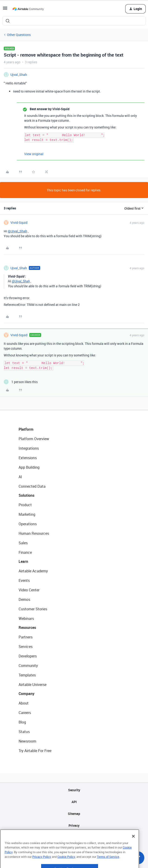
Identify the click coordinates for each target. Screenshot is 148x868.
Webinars (26, 618)
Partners (26, 637)
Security (74, 790)
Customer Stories (33, 609)
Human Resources (34, 533)
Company (26, 694)
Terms (74, 837)
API (74, 802)
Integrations (29, 448)
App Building (29, 467)
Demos (24, 599)
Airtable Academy (33, 571)
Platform (26, 429)
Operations (28, 524)
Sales (23, 543)
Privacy (74, 825)
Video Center (29, 590)
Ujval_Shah (19, 75)
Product (25, 505)
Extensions (28, 458)
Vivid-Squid (19, 223)
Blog (22, 722)
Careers (25, 713)
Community (28, 666)
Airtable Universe (33, 685)
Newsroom (27, 741)
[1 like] (21, 382)
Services (26, 647)
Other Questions (19, 35)
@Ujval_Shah (17, 231)
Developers (28, 656)
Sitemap (74, 814)
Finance (25, 552)
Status (24, 732)
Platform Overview (34, 439)
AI (20, 477)
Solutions (26, 495)
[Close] (133, 848)
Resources (27, 628)
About (24, 703)
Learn (23, 561)
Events (24, 580)
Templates (27, 675)
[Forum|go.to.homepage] (28, 9)
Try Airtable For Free (35, 751)
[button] (5, 10)
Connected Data (32, 486)
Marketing (27, 514)
